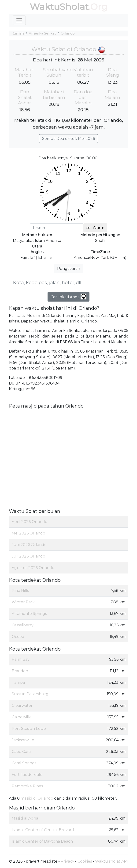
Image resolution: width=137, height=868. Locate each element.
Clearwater (22, 705)
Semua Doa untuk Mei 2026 (68, 139)
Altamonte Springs (29, 614)
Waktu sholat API (111, 861)
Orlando (68, 33)
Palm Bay (21, 659)
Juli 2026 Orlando (28, 556)
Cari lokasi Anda (68, 297)
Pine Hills (20, 591)
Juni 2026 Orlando (29, 545)
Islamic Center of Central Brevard (43, 830)
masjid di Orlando (37, 798)
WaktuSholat (59, 7)
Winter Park (23, 602)
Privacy (67, 861)
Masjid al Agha (25, 818)
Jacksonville (23, 740)
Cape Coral (22, 752)
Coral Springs (24, 763)
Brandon (20, 671)
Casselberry (23, 625)
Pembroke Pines (27, 786)
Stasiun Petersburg (30, 694)
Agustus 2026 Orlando (33, 568)
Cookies (85, 861)
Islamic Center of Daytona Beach (42, 841)
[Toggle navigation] (19, 20)
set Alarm (95, 228)
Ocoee (18, 637)
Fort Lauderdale (27, 775)
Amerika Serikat (42, 33)
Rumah (18, 33)
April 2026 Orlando (30, 522)
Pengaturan (69, 269)
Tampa (18, 682)
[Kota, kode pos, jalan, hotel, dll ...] (69, 283)
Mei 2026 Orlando (28, 533)
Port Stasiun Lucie (29, 729)
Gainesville (22, 717)
